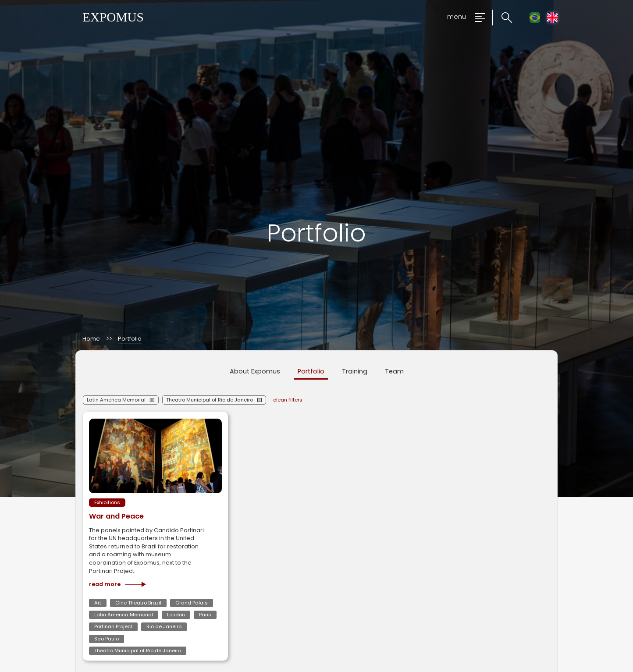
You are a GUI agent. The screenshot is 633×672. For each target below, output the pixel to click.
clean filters (288, 400)
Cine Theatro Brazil (138, 603)
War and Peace (116, 516)
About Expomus (255, 371)
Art (98, 603)
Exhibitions (107, 502)
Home (91, 339)
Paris (205, 615)
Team (394, 371)
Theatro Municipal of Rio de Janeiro (210, 400)
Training (355, 371)
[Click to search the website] (502, 18)
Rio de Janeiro (164, 626)
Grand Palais (192, 603)
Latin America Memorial (116, 400)
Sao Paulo (107, 639)
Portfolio (311, 371)
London (176, 615)
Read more (117, 584)
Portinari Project (113, 626)
